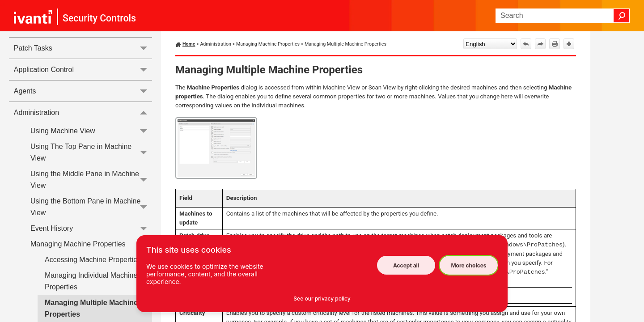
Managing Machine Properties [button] (91, 244)
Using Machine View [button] (91, 131)
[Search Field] (563, 16)
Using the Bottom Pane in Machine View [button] (91, 207)
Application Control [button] (83, 70)
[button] (622, 16)
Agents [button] (83, 91)
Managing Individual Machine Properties (91, 281)
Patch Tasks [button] (83, 48)
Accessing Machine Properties (93, 260)
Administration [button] (83, 112)
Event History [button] (91, 228)
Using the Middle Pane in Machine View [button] (91, 180)
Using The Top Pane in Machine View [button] (91, 153)
